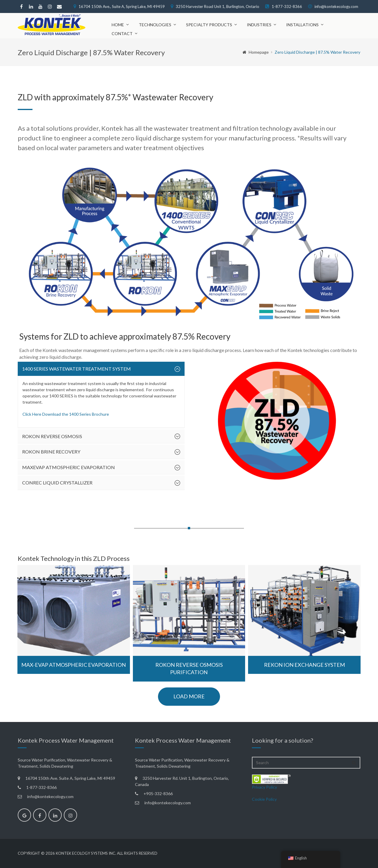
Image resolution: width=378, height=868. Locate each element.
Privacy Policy (264, 787)
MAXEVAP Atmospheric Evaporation (69, 467)
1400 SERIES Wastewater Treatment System (76, 369)
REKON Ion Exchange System (304, 665)
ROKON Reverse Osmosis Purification (189, 669)
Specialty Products (209, 25)
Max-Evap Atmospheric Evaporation (74, 665)
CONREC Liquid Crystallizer (57, 483)
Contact (122, 33)
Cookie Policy (264, 799)
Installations (302, 25)
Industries (259, 25)
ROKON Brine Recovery (51, 452)
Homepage (256, 52)
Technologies (155, 25)
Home (118, 25)
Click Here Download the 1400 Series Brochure (66, 414)
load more (189, 696)
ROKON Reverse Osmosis (52, 436)
